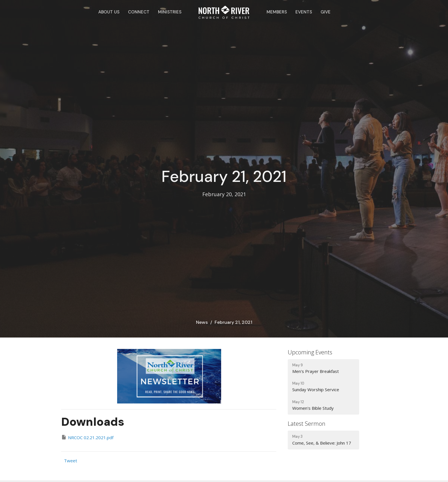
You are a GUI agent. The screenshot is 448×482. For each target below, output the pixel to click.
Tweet (71, 461)
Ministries (170, 12)
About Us (109, 12)
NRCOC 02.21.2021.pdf (87, 437)
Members (277, 12)
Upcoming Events (310, 352)
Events (304, 12)
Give (326, 12)
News (202, 322)
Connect (139, 12)
